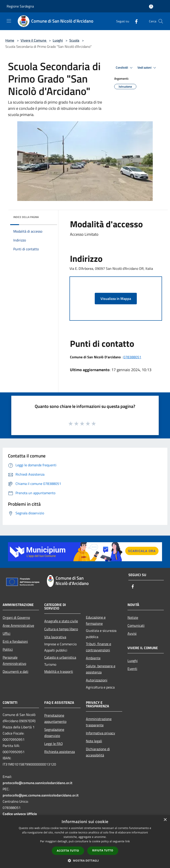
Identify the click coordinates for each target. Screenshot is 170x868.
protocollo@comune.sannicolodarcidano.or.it (38, 783)
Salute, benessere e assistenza (101, 669)
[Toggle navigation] (9, 21)
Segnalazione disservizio (54, 733)
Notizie (133, 617)
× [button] (165, 820)
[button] (85, 860)
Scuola (74, 40)
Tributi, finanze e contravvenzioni (99, 647)
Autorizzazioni (97, 680)
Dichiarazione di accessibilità (98, 752)
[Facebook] (135, 21)
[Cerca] (161, 21)
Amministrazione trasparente (99, 722)
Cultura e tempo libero (61, 629)
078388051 (132, 357)
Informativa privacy (100, 733)
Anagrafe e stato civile (61, 621)
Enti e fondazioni (15, 641)
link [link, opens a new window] (128, 841)
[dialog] (85, 842)
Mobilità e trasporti (59, 671)
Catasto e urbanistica (60, 657)
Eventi (132, 669)
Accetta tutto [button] (68, 851)
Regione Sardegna (20, 6)
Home (10, 40)
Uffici (7, 633)
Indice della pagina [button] (26, 217)
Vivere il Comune (34, 40)
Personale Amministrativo (14, 660)
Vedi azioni (147, 68)
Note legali (94, 741)
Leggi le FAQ (54, 744)
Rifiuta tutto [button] (103, 850)
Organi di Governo (16, 617)
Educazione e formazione (96, 620)
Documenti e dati (15, 671)
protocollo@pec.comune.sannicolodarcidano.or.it (41, 795)
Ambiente (93, 658)
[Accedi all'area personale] (151, 7)
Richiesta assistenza (60, 752)
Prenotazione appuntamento (55, 718)
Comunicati (136, 625)
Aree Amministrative (18, 625)
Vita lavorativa (55, 637)
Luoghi (58, 40)
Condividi (125, 68)
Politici (8, 649)
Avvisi (132, 633)
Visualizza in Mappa (116, 299)
